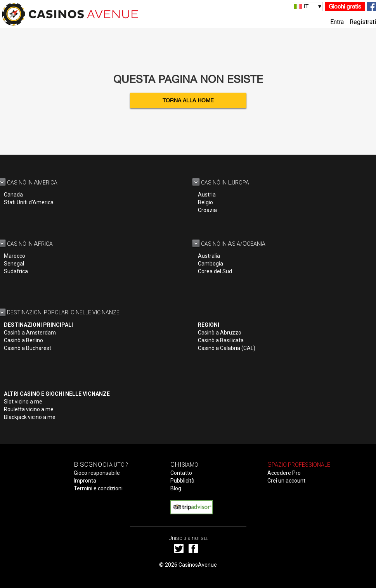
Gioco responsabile (97, 473)
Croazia (207, 210)
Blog (176, 488)
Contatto (181, 473)
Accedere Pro (284, 473)
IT (306, 6)
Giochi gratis (345, 6)
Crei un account (286, 481)
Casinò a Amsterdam (30, 333)
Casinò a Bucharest (28, 348)
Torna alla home (188, 100)
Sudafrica (16, 271)
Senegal (14, 264)
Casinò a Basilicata (221, 340)
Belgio (205, 202)
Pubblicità (182, 481)
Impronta (85, 481)
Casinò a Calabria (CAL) (227, 348)
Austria (207, 195)
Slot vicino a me (23, 402)
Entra (337, 22)
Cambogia (211, 264)
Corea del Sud (215, 271)
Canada (13, 195)
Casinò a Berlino (23, 340)
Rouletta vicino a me (29, 409)
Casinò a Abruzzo (220, 333)
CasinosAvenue (198, 565)
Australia (209, 256)
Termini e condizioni (98, 488)
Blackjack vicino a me (30, 417)
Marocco (15, 256)
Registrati (363, 22)
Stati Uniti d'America (29, 202)
